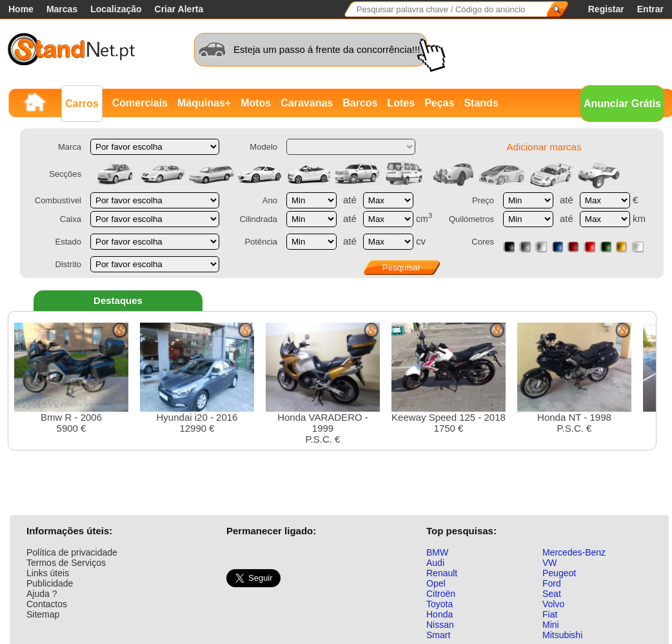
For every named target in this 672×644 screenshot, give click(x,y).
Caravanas (307, 103)
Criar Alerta (179, 9)
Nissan (440, 625)
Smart (438, 635)
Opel (436, 583)
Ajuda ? (42, 594)
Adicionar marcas (544, 147)
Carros (82, 104)
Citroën (441, 594)
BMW (437, 552)
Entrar (650, 9)
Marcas (62, 9)
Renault (442, 573)
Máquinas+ (204, 103)
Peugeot (559, 573)
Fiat (550, 614)
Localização (116, 9)
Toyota (440, 604)
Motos (256, 103)
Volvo (553, 604)
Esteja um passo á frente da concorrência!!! (327, 49)
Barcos (360, 103)
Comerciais (140, 103)
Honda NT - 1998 (574, 378)
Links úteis (48, 573)
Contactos (47, 604)
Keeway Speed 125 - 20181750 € (449, 378)
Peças (439, 103)
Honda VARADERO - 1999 (323, 384)
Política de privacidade (72, 552)
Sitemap (43, 614)
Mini (551, 625)
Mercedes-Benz (574, 552)
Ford (552, 583)
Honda (440, 614)
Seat (552, 594)
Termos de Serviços (66, 563)
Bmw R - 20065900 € (71, 378)
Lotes (401, 103)
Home (21, 9)
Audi (435, 563)
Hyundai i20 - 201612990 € (197, 378)
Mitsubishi (562, 635)
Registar (606, 9)
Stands (481, 103)
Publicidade (50, 583)
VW (550, 563)
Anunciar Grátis (622, 104)
